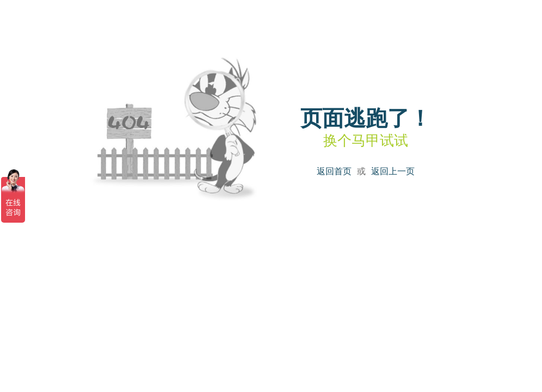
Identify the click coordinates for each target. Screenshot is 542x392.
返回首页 (334, 171)
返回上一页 (393, 171)
